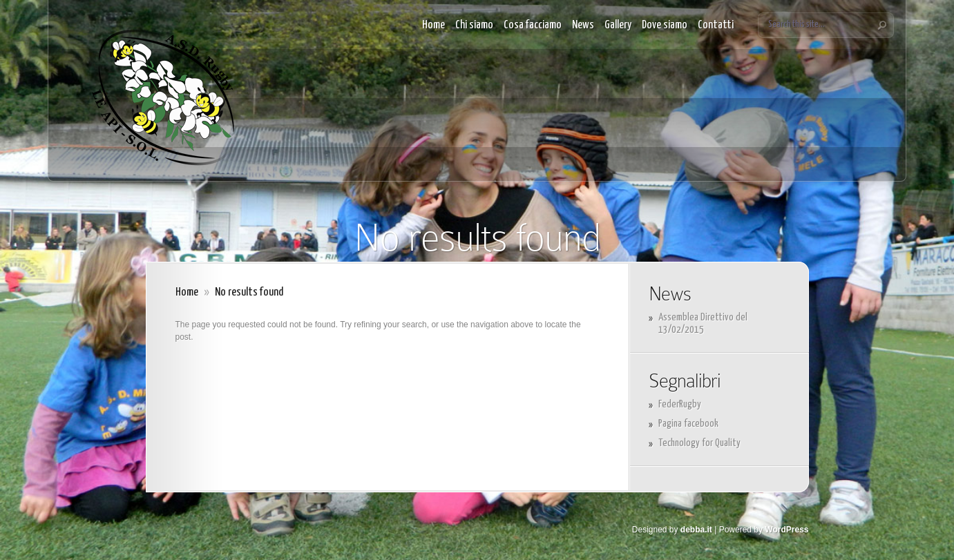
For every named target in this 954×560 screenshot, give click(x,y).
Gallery (618, 25)
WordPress (786, 530)
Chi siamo (474, 25)
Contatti (716, 25)
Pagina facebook (688, 424)
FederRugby (680, 404)
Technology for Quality (699, 443)
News (583, 25)
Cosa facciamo (533, 25)
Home (433, 25)
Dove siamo (665, 25)
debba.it (696, 530)
